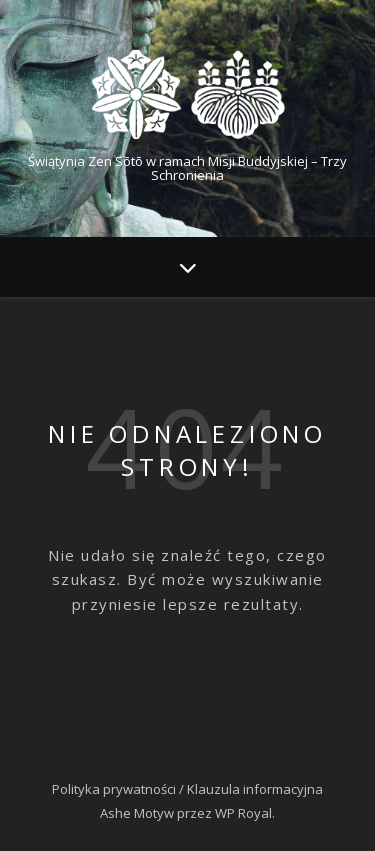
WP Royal (243, 813)
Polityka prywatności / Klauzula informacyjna (187, 789)
